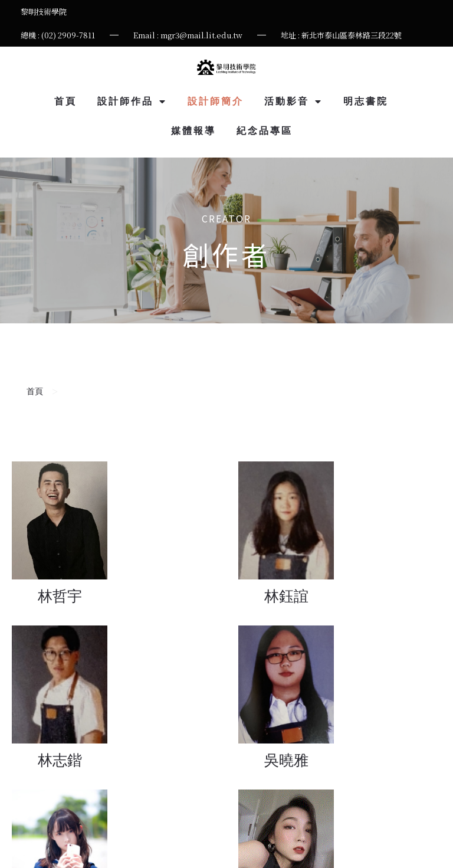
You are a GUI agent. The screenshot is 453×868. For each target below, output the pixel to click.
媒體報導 (193, 131)
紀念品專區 (265, 131)
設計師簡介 (216, 101)
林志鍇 (60, 760)
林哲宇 (60, 596)
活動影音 (293, 101)
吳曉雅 (286, 760)
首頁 (65, 101)
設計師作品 (132, 101)
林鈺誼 (286, 596)
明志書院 (366, 101)
